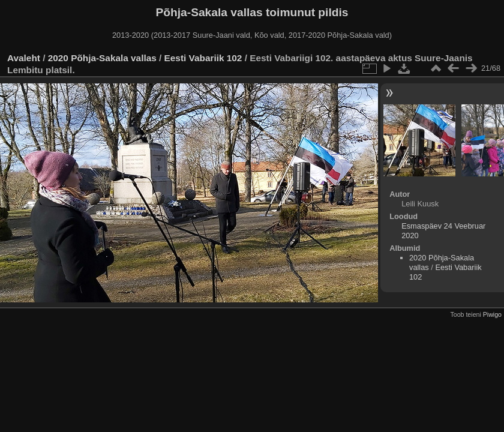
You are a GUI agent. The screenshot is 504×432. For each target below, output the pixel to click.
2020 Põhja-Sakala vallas (102, 58)
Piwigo (492, 314)
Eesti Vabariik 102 (203, 58)
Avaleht (24, 58)
